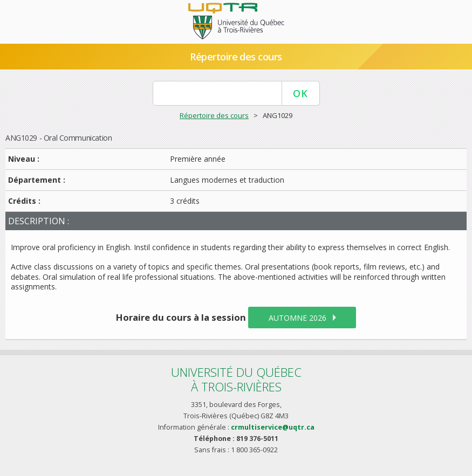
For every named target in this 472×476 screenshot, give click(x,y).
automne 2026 (297, 318)
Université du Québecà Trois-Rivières (236, 379)
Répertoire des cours (236, 57)
